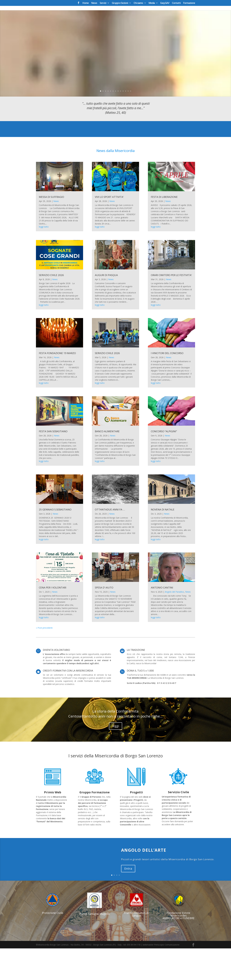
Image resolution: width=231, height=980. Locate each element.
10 (123, 123)
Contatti (176, 3)
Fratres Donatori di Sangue (136, 946)
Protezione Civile (53, 944)
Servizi (103, 3)
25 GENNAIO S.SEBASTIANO (55, 541)
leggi (116, 758)
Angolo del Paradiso (174, 623)
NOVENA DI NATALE (163, 541)
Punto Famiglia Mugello (95, 945)
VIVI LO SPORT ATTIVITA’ (109, 228)
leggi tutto (44, 258)
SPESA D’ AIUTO (104, 619)
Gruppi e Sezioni (120, 3)
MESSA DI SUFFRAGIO (51, 228)
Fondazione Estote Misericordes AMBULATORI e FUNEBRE (178, 947)
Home (86, 3)
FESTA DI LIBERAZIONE (164, 228)
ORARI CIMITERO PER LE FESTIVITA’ (171, 307)
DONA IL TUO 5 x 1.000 (140, 702)
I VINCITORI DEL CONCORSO (167, 385)
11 (126, 123)
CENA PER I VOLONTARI (53, 619)
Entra (128, 900)
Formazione (189, 3)
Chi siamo (138, 3)
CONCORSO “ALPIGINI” (164, 463)
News (94, 3)
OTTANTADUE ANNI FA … (110, 541)
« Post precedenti (44, 659)
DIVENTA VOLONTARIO (56, 681)
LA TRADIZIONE (136, 681)
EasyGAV (165, 3)
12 (128, 123)
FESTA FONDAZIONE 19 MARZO (57, 385)
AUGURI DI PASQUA (106, 307)
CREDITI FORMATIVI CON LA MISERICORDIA (68, 702)
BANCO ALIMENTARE (107, 463)
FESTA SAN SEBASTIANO (53, 463)
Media (152, 3)
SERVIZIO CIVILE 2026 (51, 307)
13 (131, 123)
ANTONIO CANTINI (162, 619)
